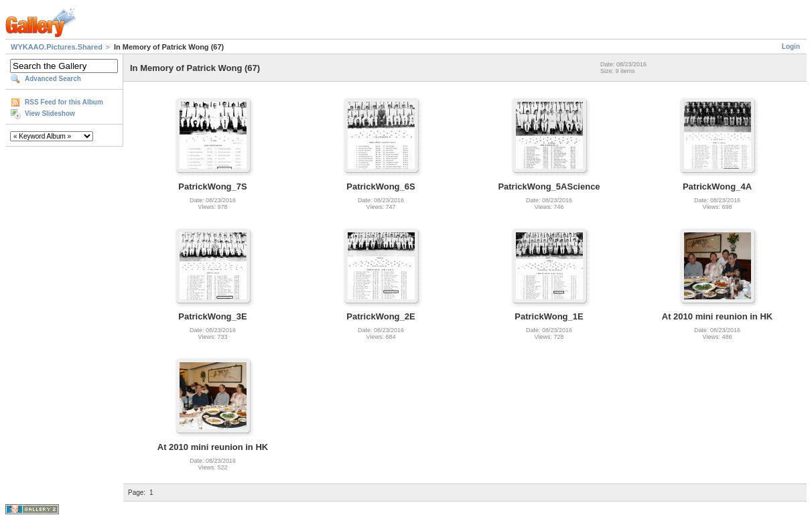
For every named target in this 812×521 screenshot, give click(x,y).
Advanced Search (53, 79)
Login (791, 47)
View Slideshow (50, 114)
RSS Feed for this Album (64, 102)
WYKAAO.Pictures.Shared (57, 47)
